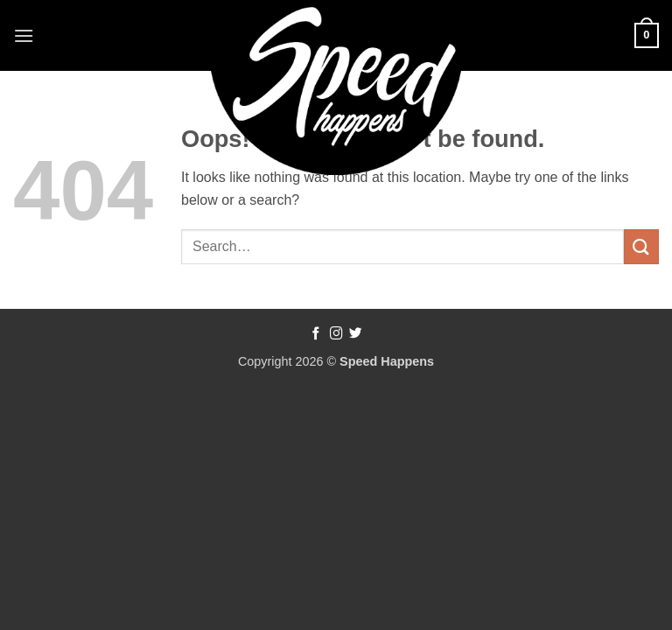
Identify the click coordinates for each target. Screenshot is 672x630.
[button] (24, 35)
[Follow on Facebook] (316, 334)
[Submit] (641, 246)
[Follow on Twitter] (356, 334)
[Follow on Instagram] (336, 334)
